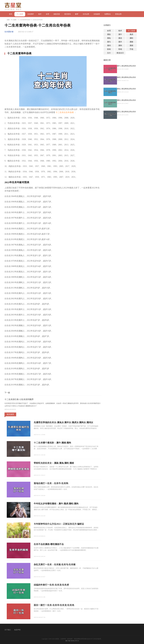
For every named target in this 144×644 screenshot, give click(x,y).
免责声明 (17, 630)
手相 (131, 49)
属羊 (120, 42)
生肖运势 (86, 14)
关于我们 (8, 630)
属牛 (120, 34)
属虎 (131, 34)
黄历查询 (67, 14)
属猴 (131, 42)
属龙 (120, 38)
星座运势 (118, 14)
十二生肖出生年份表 (65, 112)
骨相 (120, 49)
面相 (109, 49)
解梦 (77, 14)
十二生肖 (20, 14)
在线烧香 (97, 14)
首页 (11, 14)
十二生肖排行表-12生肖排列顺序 (19, 399)
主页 (8, 20)
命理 (47, 14)
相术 (40, 14)
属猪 (131, 45)
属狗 (120, 45)
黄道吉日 (120, 53)
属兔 (109, 38)
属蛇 (131, 38)
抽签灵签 (57, 14)
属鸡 (109, 45)
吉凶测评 (31, 14)
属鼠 (109, 34)
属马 (109, 42)
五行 (109, 53)
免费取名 (108, 14)
